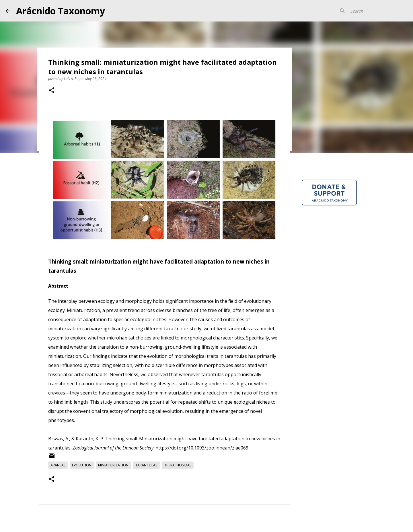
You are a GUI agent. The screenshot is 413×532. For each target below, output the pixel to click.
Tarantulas (146, 465)
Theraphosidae (178, 465)
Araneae (58, 465)
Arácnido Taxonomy (61, 11)
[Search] (378, 11)
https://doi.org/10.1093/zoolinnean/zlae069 (202, 448)
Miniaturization (113, 465)
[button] (52, 91)
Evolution (82, 465)
